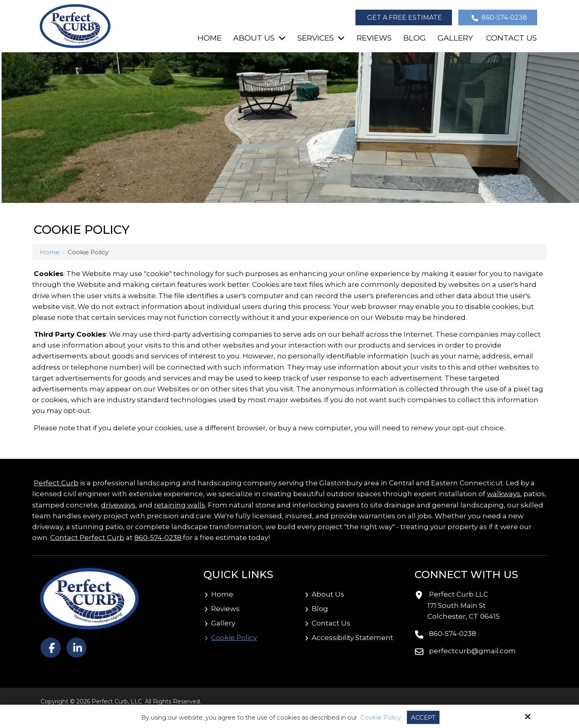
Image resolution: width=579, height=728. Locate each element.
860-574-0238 (499, 17)
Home (50, 252)
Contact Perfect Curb (87, 538)
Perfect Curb (56, 483)
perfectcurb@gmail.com (472, 651)
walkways (504, 494)
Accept (423, 717)
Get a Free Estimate (404, 17)
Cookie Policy (381, 718)
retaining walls (180, 505)
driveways (118, 505)
